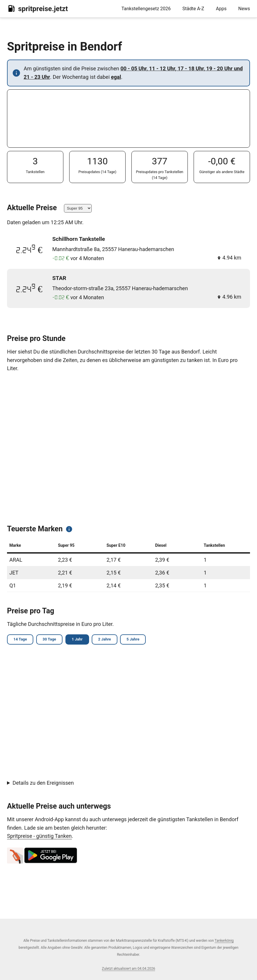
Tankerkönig (224, 941)
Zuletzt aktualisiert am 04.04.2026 (128, 969)
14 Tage (21, 640)
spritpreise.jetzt (37, 8)
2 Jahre (109, 640)
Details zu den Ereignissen (43, 783)
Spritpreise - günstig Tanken (39, 837)
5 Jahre (139, 640)
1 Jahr (81, 640)
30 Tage (52, 640)
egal (116, 77)
